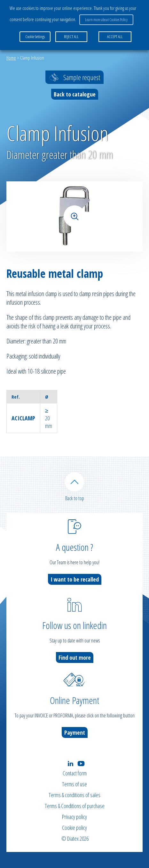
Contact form (75, 773)
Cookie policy (74, 828)
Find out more (75, 657)
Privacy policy (74, 817)
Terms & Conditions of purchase (75, 806)
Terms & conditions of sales (74, 795)
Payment (75, 732)
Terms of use (74, 784)
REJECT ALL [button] (71, 37)
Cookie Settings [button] (35, 37)
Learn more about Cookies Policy (106, 20)
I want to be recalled (75, 579)
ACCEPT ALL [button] (115, 37)
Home (11, 58)
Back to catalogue (75, 94)
